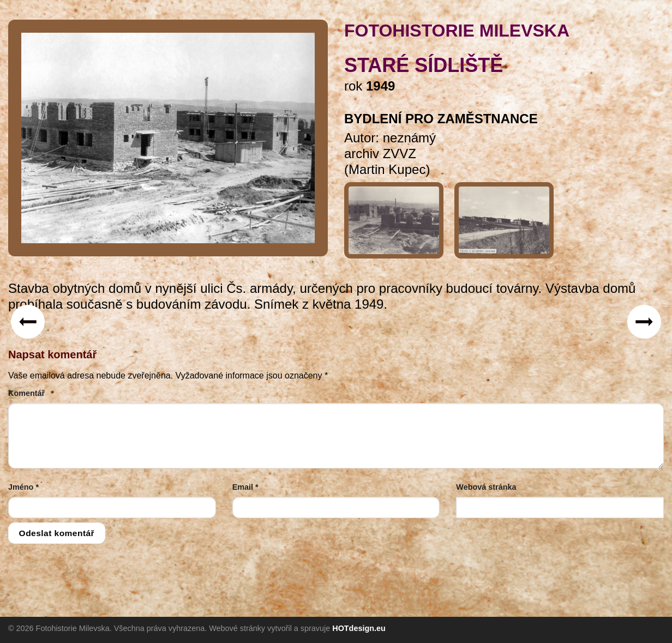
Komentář (26, 393)
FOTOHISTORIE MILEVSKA (457, 31)
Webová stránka (486, 487)
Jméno (23, 487)
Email (245, 487)
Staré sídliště (424, 65)
